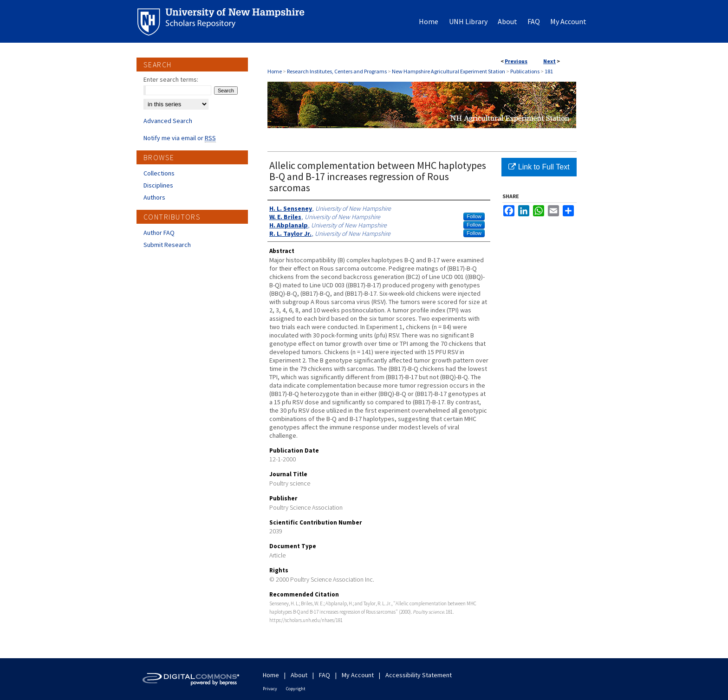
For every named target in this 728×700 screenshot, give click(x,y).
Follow (474, 216)
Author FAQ (159, 233)
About (299, 675)
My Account (358, 675)
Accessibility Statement (419, 675)
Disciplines (158, 185)
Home (275, 71)
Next (549, 61)
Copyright (296, 689)
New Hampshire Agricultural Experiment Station (448, 71)
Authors (154, 197)
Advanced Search (168, 121)
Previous (516, 61)
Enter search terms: (171, 79)
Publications (525, 71)
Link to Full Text (539, 167)
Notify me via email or (180, 138)
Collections (159, 173)
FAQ (325, 675)
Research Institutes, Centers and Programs (337, 71)
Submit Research (167, 245)
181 (549, 71)
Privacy (270, 689)
